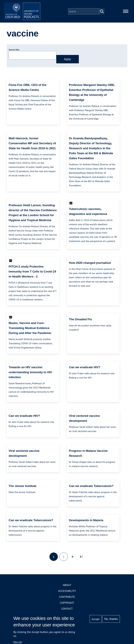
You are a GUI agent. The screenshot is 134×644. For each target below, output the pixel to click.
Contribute (67, 597)
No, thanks (111, 619)
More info (18, 642)
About (67, 586)
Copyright (67, 603)
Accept (96, 619)
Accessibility (67, 591)
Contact (67, 609)
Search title (14, 50)
